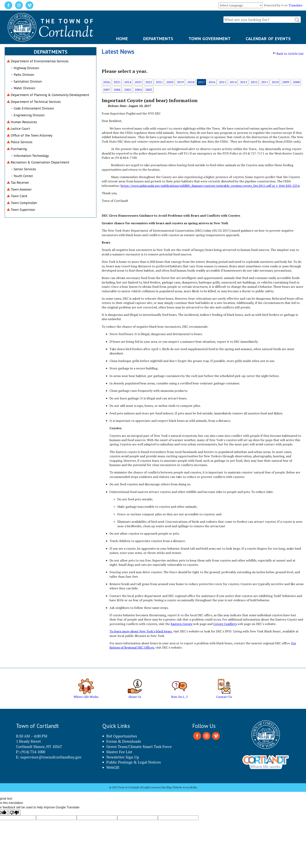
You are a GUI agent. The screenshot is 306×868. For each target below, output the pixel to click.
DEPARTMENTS (158, 39)
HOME (122, 39)
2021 (159, 82)
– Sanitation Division (26, 81)
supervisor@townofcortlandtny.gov (51, 757)
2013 (244, 82)
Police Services (22, 142)
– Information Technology (30, 156)
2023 (138, 82)
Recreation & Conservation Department (40, 162)
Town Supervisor (23, 210)
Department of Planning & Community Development (50, 95)
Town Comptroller (24, 203)
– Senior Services (23, 169)
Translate (292, 5)
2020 (170, 82)
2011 (265, 82)
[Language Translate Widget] (240, 5)
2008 (296, 82)
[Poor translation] (14, 812)
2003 (149, 90)
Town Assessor (21, 189)
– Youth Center (22, 176)
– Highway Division (25, 68)
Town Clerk (19, 196)
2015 (222, 82)
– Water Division (23, 88)
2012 (254, 82)
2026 (107, 82)
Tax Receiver (20, 182)
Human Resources (24, 122)
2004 (138, 90)
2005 (128, 90)
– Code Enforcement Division (32, 108)
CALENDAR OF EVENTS (268, 39)
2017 (201, 82)
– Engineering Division (28, 115)
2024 (128, 82)
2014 (233, 82)
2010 (275, 82)
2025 (117, 82)
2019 (180, 82)
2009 (286, 82)
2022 (149, 82)
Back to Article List (288, 54)
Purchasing (19, 149)
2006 (117, 90)
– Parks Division (22, 75)
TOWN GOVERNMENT (210, 39)
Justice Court (20, 128)
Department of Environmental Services (40, 61)
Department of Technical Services (36, 102)
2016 (212, 82)
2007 (107, 90)
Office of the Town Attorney (32, 135)
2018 (191, 82)
